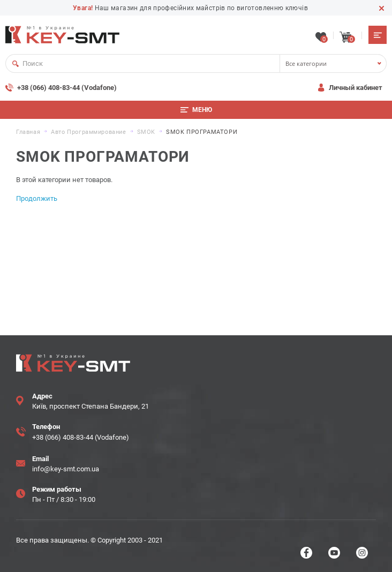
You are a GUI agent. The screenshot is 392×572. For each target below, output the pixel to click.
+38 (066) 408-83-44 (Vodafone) (67, 88)
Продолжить (37, 198)
